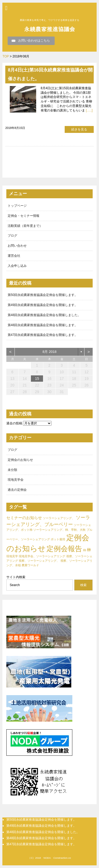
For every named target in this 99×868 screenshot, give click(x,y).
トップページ (17, 206)
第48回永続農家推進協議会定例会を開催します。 (43, 325)
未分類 (12, 470)
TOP (6, 56)
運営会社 (14, 256)
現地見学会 (16, 480)
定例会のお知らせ (20, 460)
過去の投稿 (14, 423)
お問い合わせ (17, 246)
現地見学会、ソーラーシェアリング (42, 556)
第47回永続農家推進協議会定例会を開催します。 (43, 335)
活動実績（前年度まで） (25, 226)
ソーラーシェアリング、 (59, 518)
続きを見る (79, 129)
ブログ (12, 236)
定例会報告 (64, 549)
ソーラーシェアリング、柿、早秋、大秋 (59, 530)
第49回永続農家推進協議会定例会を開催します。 (43, 305)
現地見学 (12, 556)
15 (37, 379)
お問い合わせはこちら (34, 41)
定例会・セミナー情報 (23, 216)
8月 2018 (49, 352)
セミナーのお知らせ (24, 518)
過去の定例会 (17, 490)
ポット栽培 (58, 539)
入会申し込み (17, 266)
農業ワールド (30, 565)
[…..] (89, 110)
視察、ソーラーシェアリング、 (39, 561)
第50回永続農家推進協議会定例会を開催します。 (43, 295)
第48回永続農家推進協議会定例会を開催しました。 (44, 315)
